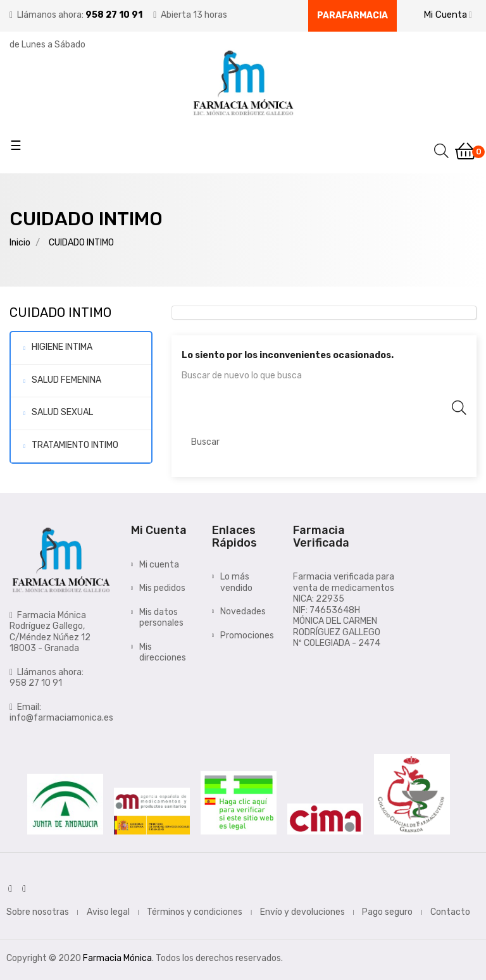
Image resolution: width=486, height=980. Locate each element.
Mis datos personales (161, 618)
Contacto (450, 912)
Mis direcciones (163, 653)
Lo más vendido (236, 582)
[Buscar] (324, 442)
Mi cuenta (159, 565)
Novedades (243, 611)
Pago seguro (387, 912)
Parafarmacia (352, 16)
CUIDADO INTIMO (60, 313)
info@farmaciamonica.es (61, 718)
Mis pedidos (162, 588)
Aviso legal (108, 912)
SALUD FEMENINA (66, 380)
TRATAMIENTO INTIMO (75, 445)
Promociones (247, 636)
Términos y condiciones (195, 912)
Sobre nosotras (38, 912)
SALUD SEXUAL (62, 412)
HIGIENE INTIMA (62, 347)
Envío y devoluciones (302, 912)
